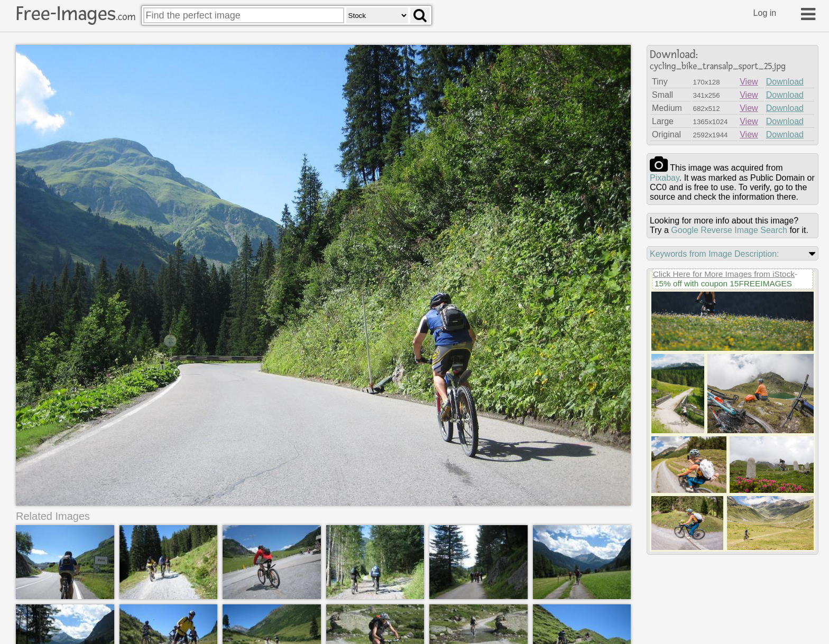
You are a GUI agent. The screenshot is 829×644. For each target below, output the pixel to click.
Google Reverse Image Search (729, 230)
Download (785, 82)
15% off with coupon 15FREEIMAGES (723, 283)
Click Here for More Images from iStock (724, 274)
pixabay (665, 178)
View (749, 82)
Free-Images (76, 14)
